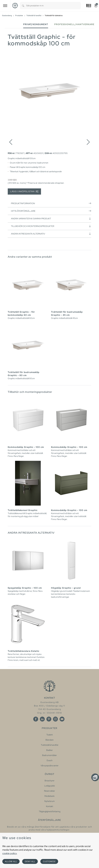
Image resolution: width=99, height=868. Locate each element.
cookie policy (10, 853)
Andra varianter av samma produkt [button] (51, 219)
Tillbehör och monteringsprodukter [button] (51, 226)
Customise (49, 861)
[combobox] (53, 6)
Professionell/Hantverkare (74, 24)
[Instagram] (55, 719)
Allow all (11, 861)
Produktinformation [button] (51, 203)
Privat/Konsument (36, 24)
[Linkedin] (42, 719)
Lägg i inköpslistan (24, 192)
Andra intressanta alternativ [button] (51, 234)
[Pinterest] (49, 719)
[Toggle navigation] (5, 6)
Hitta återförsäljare (51, 211)
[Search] (23, 6)
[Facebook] (36, 719)
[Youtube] (62, 719)
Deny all (30, 861)
